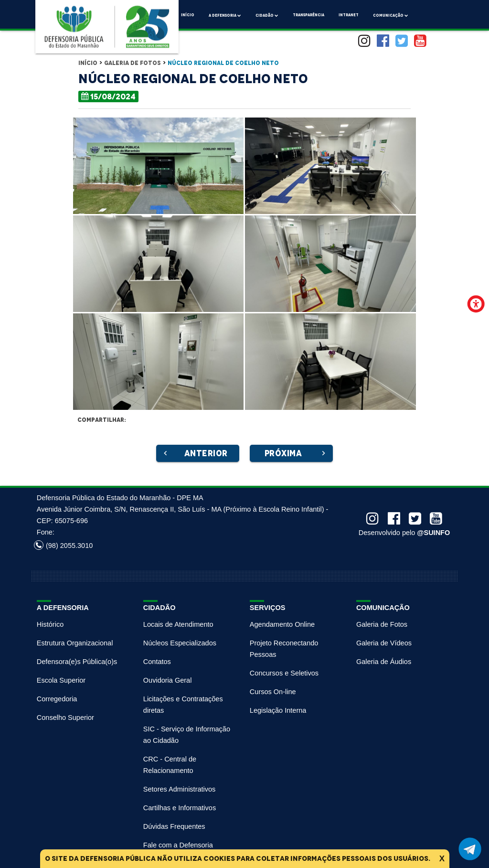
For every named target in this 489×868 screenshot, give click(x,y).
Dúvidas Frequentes (174, 826)
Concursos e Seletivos (284, 673)
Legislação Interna (278, 710)
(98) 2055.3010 (63, 546)
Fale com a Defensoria (178, 845)
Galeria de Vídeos (384, 643)
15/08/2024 (108, 96)
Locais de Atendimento (178, 624)
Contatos (157, 662)
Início (188, 15)
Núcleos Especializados (180, 643)
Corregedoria (57, 699)
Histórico (50, 624)
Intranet (349, 15)
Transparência (308, 15)
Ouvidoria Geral (168, 680)
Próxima (296, 453)
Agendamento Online (282, 624)
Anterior (194, 453)
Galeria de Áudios (384, 662)
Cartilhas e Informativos (180, 808)
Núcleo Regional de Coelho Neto (223, 63)
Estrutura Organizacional (75, 643)
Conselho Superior (65, 718)
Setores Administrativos (180, 789)
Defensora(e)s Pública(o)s (77, 662)
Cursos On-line (273, 692)
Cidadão (267, 14)
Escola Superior (61, 680)
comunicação (391, 14)
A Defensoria (225, 14)
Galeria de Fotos (133, 63)
